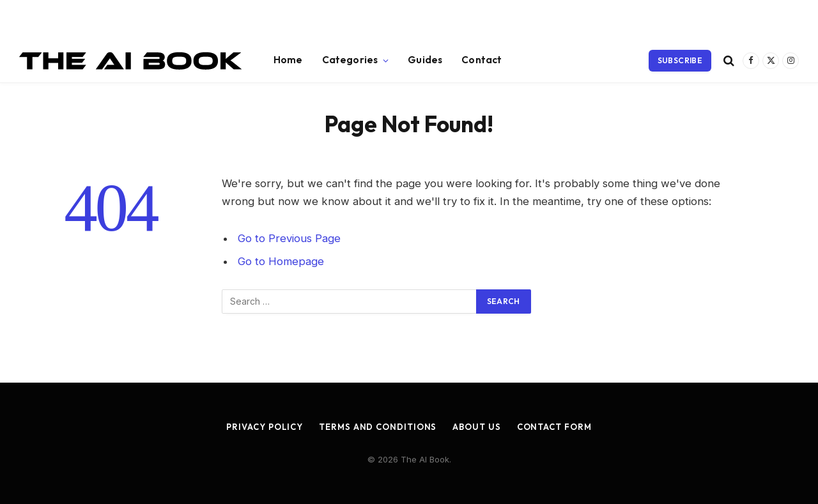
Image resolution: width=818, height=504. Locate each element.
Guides (425, 60)
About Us (476, 427)
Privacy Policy (265, 427)
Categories (350, 60)
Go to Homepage (281, 261)
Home (288, 60)
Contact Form (554, 427)
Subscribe (680, 60)
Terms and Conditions (378, 427)
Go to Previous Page (289, 238)
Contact (482, 60)
